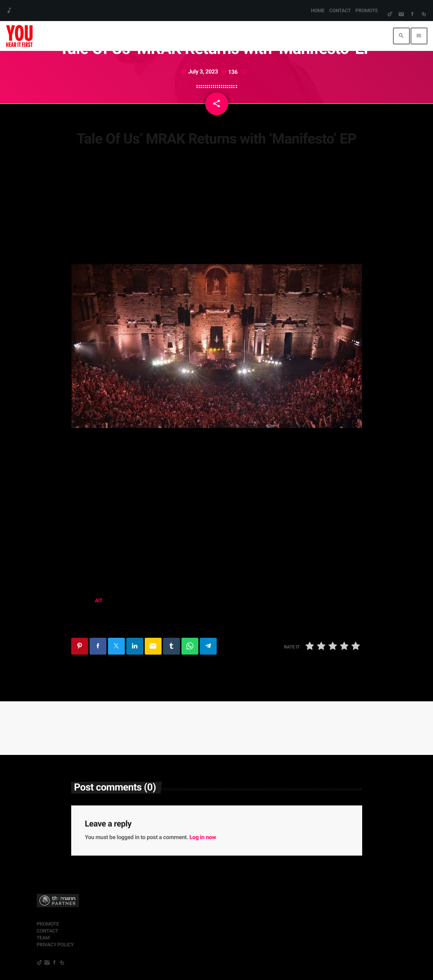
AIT (99, 601)
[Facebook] (412, 15)
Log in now (203, 837)
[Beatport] (424, 15)
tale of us (125, 621)
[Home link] (19, 36)
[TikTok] (390, 15)
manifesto (88, 621)
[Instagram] (401, 15)
